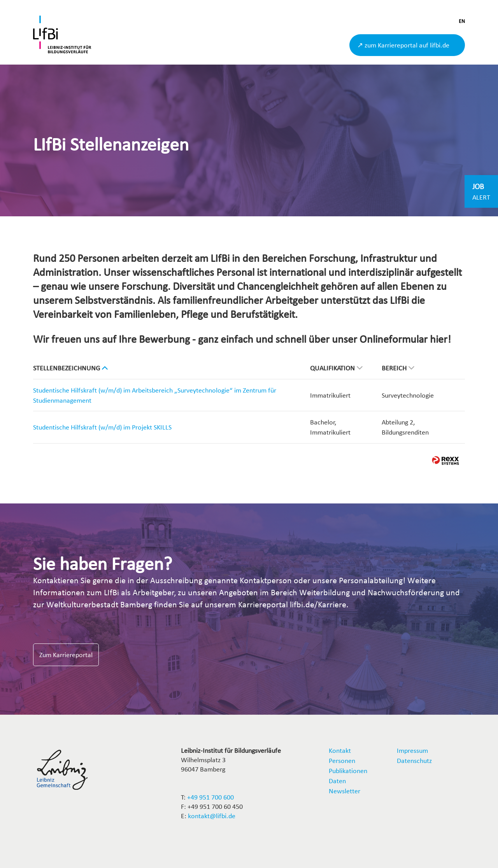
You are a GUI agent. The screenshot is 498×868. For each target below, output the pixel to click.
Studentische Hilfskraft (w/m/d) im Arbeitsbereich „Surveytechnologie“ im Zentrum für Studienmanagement (155, 395)
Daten (337, 781)
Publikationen (348, 771)
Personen (342, 760)
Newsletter (345, 791)
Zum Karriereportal (66, 655)
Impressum (412, 750)
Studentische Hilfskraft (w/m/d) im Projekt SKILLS (102, 427)
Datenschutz (414, 760)
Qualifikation (336, 368)
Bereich (398, 368)
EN (462, 21)
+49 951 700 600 (210, 797)
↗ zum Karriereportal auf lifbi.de (403, 45)
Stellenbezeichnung (70, 368)
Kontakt (340, 750)
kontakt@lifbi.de (212, 816)
